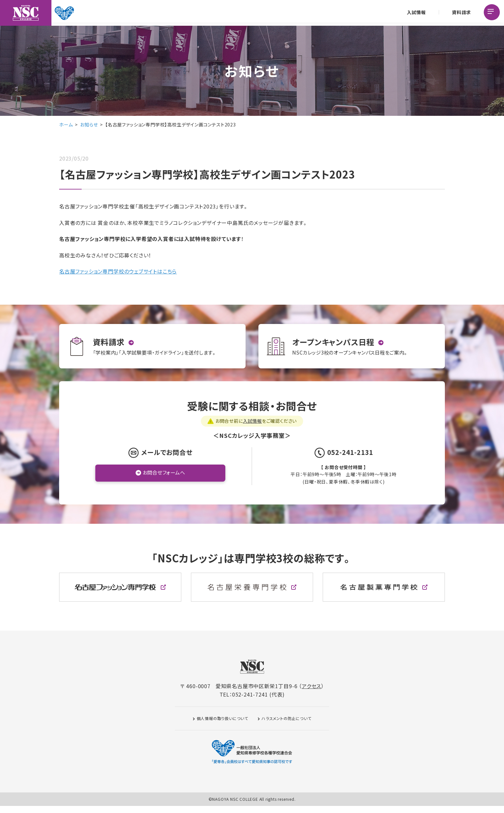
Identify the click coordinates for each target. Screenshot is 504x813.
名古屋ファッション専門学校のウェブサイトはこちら (118, 271)
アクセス (311, 693)
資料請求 (461, 13)
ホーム (66, 125)
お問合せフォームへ (164, 480)
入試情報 (416, 13)
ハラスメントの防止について (286, 725)
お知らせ (89, 125)
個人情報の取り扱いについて (222, 725)
